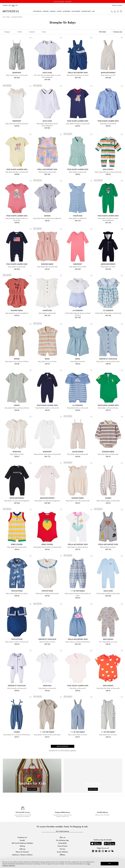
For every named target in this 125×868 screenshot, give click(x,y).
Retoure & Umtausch (22, 852)
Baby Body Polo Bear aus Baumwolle (17, 172)
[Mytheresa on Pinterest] (99, 851)
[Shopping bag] (121, 11)
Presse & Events (62, 846)
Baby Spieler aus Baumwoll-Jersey (108, 408)
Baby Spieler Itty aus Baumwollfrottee (17, 313)
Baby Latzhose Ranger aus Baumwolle (108, 501)
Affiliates (62, 855)
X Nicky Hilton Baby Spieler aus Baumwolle (108, 313)
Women (5, 5)
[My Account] (115, 11)
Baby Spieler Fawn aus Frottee (47, 362)
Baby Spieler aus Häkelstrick (78, 218)
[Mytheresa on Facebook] (96, 851)
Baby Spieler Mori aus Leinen (108, 735)
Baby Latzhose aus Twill (108, 75)
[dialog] (62, 863)
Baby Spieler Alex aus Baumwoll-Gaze (17, 362)
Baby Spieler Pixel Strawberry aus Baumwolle (47, 547)
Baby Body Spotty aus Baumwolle (108, 454)
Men (10, 5)
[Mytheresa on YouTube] (106, 851)
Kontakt (22, 840)
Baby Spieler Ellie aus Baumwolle (47, 267)
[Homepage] (11, 11)
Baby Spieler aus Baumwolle (47, 172)
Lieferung (22, 849)
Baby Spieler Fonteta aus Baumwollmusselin (47, 735)
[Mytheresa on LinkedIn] (93, 851)
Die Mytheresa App (62, 840)
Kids (13, 5)
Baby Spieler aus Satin (17, 454)
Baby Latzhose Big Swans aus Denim (17, 594)
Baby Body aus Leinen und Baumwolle (47, 594)
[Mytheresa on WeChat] (112, 851)
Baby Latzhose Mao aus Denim (78, 735)
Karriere (62, 849)
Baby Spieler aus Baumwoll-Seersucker (108, 362)
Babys (8, 17)
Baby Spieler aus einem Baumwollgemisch (17, 501)
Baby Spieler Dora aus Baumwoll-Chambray (17, 735)
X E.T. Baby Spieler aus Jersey (108, 642)
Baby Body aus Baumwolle (108, 124)
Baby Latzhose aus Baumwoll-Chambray (78, 642)
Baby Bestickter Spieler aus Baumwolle (47, 408)
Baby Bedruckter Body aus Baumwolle (108, 688)
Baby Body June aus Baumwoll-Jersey (17, 124)
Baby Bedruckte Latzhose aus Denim (78, 75)
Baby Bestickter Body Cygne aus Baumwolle (47, 454)
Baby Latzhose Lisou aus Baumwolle (17, 75)
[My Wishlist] (118, 11)
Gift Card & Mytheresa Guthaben (22, 843)
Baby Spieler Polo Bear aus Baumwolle (78, 124)
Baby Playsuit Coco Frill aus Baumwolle (78, 501)
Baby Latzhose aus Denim (108, 547)
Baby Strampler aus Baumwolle (17, 688)
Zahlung (22, 846)
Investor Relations (62, 852)
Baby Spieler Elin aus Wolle (78, 267)
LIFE (16, 5)
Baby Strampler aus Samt (47, 642)
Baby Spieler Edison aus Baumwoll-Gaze (17, 408)
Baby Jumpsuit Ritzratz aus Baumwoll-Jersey (108, 172)
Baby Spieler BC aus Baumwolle (17, 547)
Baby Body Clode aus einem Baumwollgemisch (47, 218)
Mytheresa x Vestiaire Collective (22, 855)
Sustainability (62, 843)
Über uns (62, 837)
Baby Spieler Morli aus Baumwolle (78, 454)
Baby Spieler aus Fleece (108, 267)
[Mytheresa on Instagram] (103, 851)
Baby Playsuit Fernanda (78, 362)
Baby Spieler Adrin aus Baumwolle (78, 408)
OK (110, 864)
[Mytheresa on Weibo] (109, 851)
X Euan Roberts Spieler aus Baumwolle (108, 594)
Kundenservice (22, 837)
